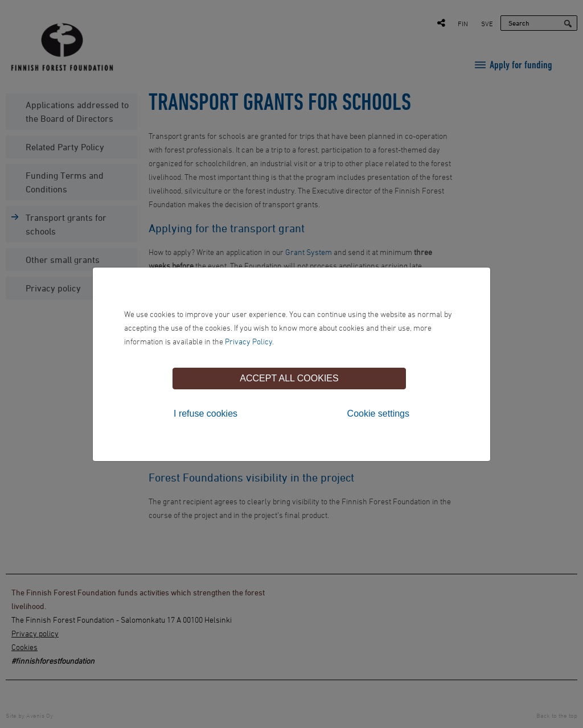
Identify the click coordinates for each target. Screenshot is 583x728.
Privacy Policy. (249, 341)
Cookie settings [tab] (378, 414)
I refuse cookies (206, 414)
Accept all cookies (289, 378)
